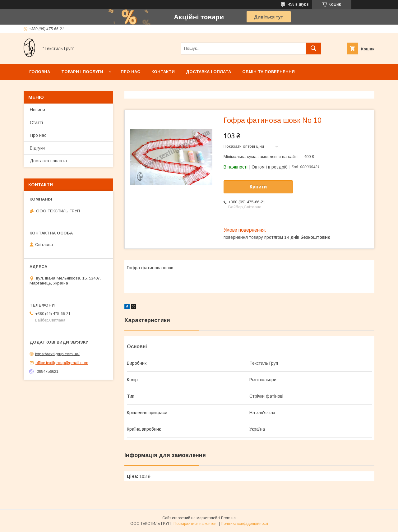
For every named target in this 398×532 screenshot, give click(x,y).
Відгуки (37, 148)
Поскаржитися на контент (196, 524)
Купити (258, 187)
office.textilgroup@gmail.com (62, 363)
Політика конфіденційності (244, 524)
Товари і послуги (82, 72)
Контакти (163, 72)
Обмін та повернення (268, 72)
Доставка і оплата (208, 72)
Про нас (130, 72)
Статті (36, 123)
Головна (40, 72)
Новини (37, 110)
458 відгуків (298, 4)
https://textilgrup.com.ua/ (57, 354)
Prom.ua (228, 518)
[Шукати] (313, 49)
